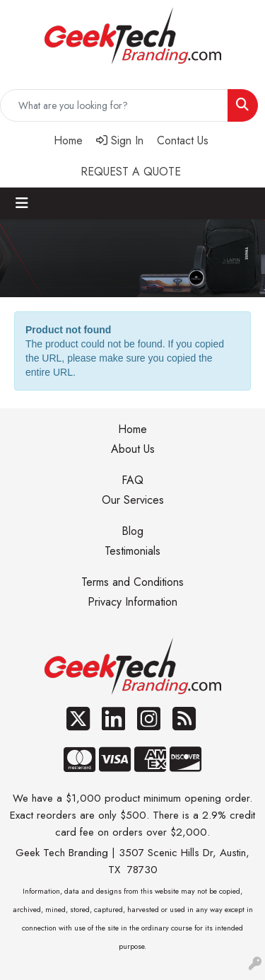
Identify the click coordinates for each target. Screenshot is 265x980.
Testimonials (132, 551)
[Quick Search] (114, 105)
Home (132, 429)
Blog (132, 531)
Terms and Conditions (132, 582)
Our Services (133, 500)
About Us (133, 449)
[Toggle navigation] (22, 203)
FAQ (132, 480)
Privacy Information (132, 602)
